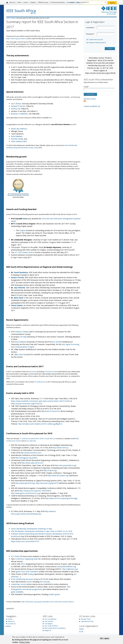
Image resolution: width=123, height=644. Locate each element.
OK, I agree (105, 638)
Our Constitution (51, 619)
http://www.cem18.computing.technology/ (61, 498)
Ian (12, 104)
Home (7, 3)
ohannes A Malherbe (20, 114)
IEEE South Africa (21, 11)
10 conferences (40, 382)
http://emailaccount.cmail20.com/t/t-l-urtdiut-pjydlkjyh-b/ (40, 424)
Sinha (25, 219)
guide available (17, 592)
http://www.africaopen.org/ (58, 475)
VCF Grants (15, 556)
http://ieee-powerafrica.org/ (66, 465)
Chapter (23, 230)
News (20, 2)
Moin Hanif (19, 298)
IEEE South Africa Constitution (55, 628)
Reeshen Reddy (17, 139)
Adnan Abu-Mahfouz (19, 129)
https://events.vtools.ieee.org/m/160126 (27, 404)
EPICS (23, 564)
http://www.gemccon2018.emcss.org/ (26, 493)
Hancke (22, 106)
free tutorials (45, 582)
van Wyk (23, 337)
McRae (18, 104)
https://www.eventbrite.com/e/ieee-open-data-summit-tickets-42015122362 (40, 401)
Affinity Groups (43, 2)
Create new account (96, 40)
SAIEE (81, 629)
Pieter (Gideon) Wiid (19, 141)
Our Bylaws (49, 624)
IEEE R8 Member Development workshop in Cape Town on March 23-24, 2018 (42, 531)
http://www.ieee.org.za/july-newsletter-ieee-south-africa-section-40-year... (48, 602)
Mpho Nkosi (19, 354)
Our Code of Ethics (51, 626)
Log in (79, 2)
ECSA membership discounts (22, 579)
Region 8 (48, 630)
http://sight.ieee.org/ (70, 569)
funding (31, 574)
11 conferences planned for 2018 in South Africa (37, 439)
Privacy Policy (25, 642)
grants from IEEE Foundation (27, 572)
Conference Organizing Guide (26, 559)
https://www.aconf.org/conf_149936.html (35, 491)
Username (91, 28)
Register (73, 2)
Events (26, 2)
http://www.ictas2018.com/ (31, 453)
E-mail (86, 87)
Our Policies (49, 621)
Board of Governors (52, 411)
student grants (54, 594)
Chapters (33, 2)
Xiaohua (14, 109)
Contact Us (85, 2)
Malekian (23, 342)
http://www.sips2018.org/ (25, 483)
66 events (33, 372)
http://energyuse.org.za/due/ (26, 458)
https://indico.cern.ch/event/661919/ (25, 541)
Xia (19, 109)
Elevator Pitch (86, 619)
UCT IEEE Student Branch (24, 252)
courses (29, 582)
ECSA (81, 632)
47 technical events (51, 372)
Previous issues (90, 99)
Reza (17, 342)
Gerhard (14, 106)
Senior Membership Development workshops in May (31, 529)
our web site (31, 441)
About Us (12, 2)
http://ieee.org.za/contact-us (17, 39)
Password (90, 34)
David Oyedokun (21, 272)
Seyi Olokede (20, 288)
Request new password (97, 43)
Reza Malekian (17, 136)
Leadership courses (19, 584)
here (50, 118)
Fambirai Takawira (22, 332)
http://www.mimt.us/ (61, 448)
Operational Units (87, 621)
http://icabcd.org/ (50, 470)
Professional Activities (58, 2)
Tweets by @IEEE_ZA (92, 106)
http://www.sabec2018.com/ (32, 463)
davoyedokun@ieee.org (67, 566)
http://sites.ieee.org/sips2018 (47, 483)
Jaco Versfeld (57, 342)
